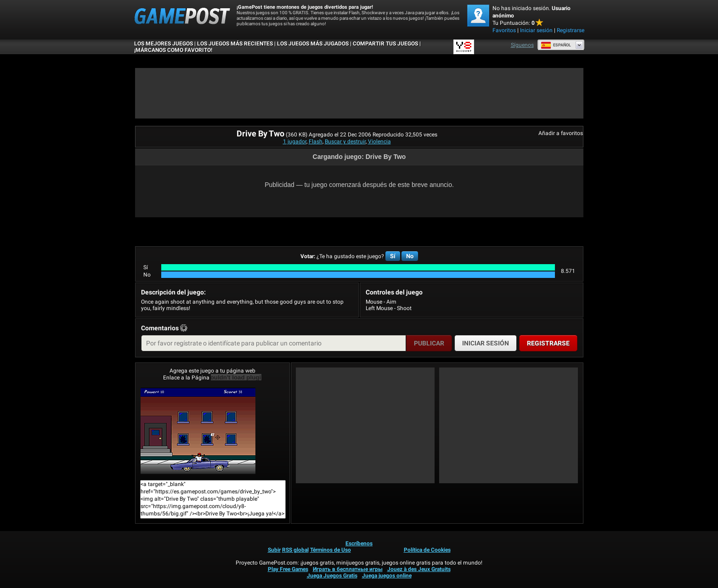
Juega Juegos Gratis (332, 576)
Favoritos (504, 30)
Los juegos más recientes (235, 44)
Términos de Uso (331, 550)
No (410, 256)
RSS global (295, 550)
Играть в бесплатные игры (348, 569)
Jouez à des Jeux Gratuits (419, 569)
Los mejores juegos (164, 44)
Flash (316, 141)
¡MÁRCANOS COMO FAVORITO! (173, 50)
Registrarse (571, 30)
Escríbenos (359, 543)
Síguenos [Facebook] (522, 45)
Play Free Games (288, 569)
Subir (274, 550)
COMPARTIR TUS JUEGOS (385, 44)
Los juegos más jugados (313, 44)
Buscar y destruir (345, 141)
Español (556, 45)
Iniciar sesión (536, 30)
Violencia (379, 141)
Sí (393, 256)
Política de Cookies (427, 550)
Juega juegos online (387, 576)
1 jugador (295, 141)
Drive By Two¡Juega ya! (198, 431)
